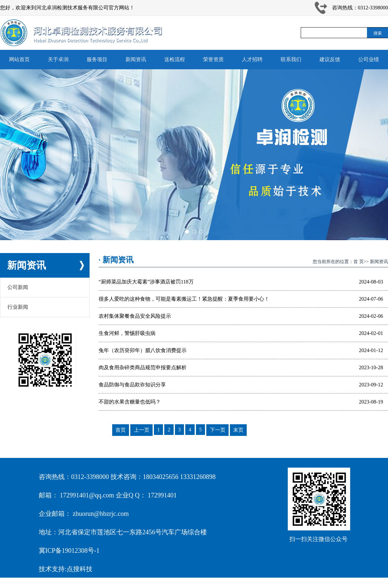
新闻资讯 (136, 59)
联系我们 (291, 59)
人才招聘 (252, 59)
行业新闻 (18, 307)
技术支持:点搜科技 (66, 569)
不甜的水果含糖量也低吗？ (130, 402)
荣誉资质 (213, 59)
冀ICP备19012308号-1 (69, 550)
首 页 (359, 262)
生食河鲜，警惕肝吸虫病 (127, 333)
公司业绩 (369, 59)
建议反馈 (330, 59)
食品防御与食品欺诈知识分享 (132, 385)
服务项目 (97, 59)
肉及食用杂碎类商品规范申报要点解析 (143, 367)
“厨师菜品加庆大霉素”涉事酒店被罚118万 (146, 282)
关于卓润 (58, 59)
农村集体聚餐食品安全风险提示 (135, 316)
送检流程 (175, 59)
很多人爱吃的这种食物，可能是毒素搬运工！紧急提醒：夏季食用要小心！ (184, 299)
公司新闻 (18, 287)
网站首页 (19, 59)
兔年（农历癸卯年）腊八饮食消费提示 (143, 350)
